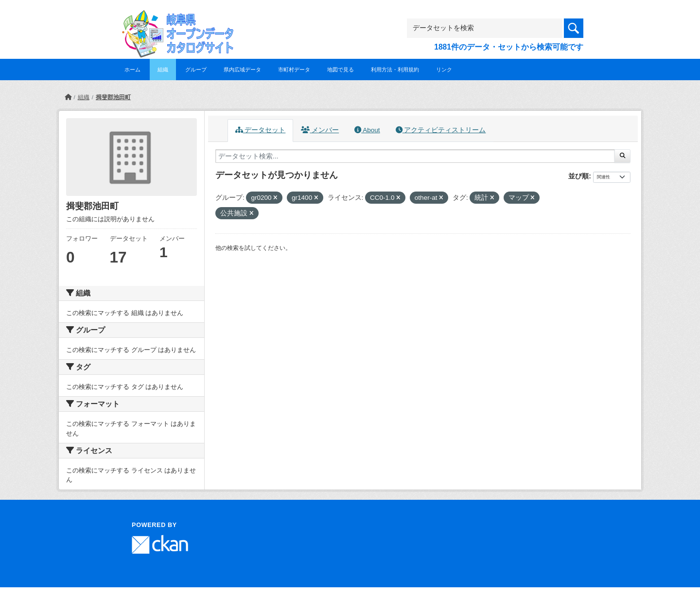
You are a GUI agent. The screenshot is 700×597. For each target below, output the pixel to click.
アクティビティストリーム (441, 130)
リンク (444, 70)
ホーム (132, 70)
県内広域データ (242, 70)
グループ (196, 70)
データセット (261, 130)
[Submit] (622, 156)
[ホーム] (68, 97)
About (367, 130)
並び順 (578, 176)
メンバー (320, 130)
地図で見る (341, 70)
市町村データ (294, 70)
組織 (163, 70)
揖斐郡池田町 (113, 97)
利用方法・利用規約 (395, 70)
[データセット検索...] (415, 156)
